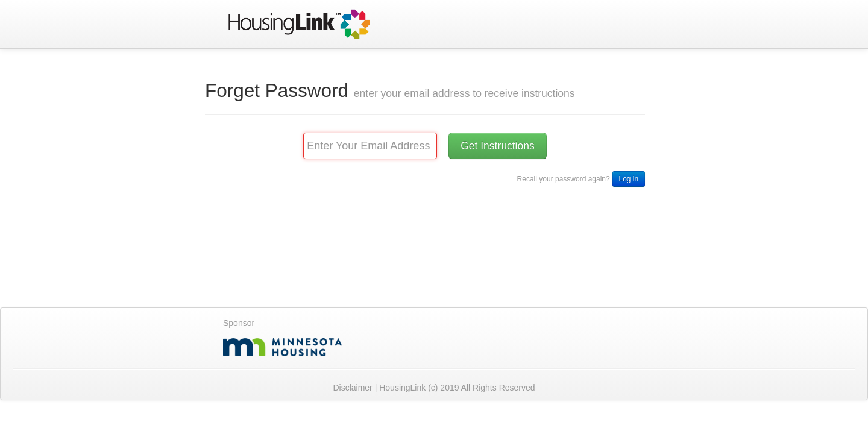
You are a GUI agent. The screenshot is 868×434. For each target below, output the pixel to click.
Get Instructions (498, 146)
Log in (629, 179)
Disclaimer (354, 388)
